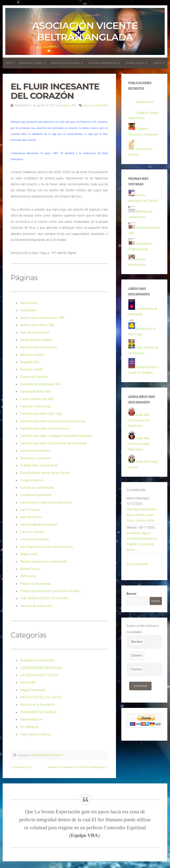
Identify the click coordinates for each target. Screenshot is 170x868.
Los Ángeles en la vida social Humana (46, 547)
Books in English (32, 369)
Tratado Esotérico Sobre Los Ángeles (142, 386)
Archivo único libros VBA (37, 325)
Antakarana (28, 310)
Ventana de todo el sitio (36, 606)
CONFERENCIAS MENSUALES (41, 668)
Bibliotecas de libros (66, 63)
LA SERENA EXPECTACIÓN (39, 675)
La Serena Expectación (36, 495)
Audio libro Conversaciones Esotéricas (140, 442)
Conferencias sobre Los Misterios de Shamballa (53, 443)
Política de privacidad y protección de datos (50, 591)
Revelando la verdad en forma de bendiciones (76, 767)
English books (145, 103)
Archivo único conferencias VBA (42, 318)
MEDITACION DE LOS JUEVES (41, 697)
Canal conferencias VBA (37, 399)
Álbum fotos (29, 303)
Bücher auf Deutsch (34, 377)
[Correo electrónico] (137, 686)
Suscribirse (141, 716)
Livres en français (32, 532)
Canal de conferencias (36, 406)
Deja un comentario (96, 105)
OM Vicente (28, 576)
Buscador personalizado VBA (40, 384)
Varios (157, 63)
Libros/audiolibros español (39, 525)
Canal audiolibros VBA (36, 392)
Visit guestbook (137, 594)
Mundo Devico (30, 569)
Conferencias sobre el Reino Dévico (45, 429)
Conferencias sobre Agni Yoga (41, 414)
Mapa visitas (29, 554)
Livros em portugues (34, 539)
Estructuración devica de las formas (45, 473)
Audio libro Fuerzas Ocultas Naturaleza (140, 467)
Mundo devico (135, 63)
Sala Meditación (31, 720)
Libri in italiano (30, 510)
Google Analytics (32, 480)
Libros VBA (28, 683)
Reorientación (23, 767)
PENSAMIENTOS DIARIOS (38, 712)
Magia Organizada (33, 690)
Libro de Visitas (31, 517)
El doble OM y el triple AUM (39, 466)
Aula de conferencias (103, 63)
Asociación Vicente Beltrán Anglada (85, 31)
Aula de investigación (35, 332)
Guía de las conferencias (37, 488)
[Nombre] (137, 672)
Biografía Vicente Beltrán (37, 660)
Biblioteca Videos (32, 355)
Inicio (10, 63)
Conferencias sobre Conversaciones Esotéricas (53, 421)
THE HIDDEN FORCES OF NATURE (44, 598)
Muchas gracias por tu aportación (44, 562)
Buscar (132, 624)
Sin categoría (29, 727)
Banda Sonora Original (36, 340)
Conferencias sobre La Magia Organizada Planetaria (56, 436)
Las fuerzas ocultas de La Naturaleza (46, 503)
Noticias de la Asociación (38, 705)
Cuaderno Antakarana (35, 451)
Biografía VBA (30, 362)
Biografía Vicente (31, 63)
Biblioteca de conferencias (38, 347)
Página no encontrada (35, 584)
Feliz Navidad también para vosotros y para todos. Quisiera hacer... (142, 541)
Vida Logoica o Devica (36, 734)
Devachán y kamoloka (35, 458)
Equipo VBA (69, 105)
